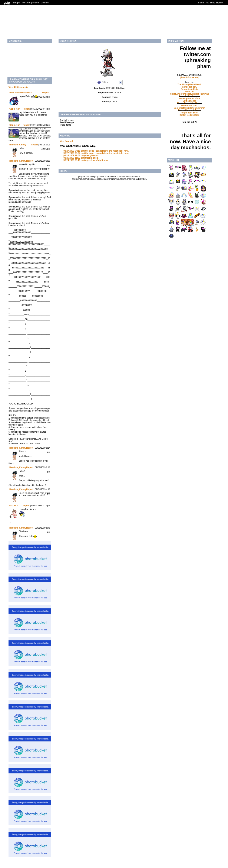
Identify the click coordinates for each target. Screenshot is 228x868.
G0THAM (14, 506)
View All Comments (18, 87)
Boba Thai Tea (206, 3)
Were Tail (189, 92)
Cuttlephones (189, 101)
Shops (16, 3)
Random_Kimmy (18, 145)
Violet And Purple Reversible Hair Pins (189, 94)
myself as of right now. (86, 160)
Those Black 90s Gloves (190, 103)
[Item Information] (190, 78)
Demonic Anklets (190, 89)
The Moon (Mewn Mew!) (189, 85)
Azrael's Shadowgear (189, 96)
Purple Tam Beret (189, 113)
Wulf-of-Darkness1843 (21, 93)
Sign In (220, 3)
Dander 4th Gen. (189, 106)
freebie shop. (81, 158)
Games (45, 3)
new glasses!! (81, 156)
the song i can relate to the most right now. (96, 151)
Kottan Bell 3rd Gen (189, 115)
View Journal (66, 141)
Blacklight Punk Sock (189, 99)
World (36, 3)
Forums (26, 3)
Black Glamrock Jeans (190, 110)
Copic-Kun (15, 109)
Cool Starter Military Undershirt (189, 108)
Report (46, 93)
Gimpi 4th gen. (189, 87)
